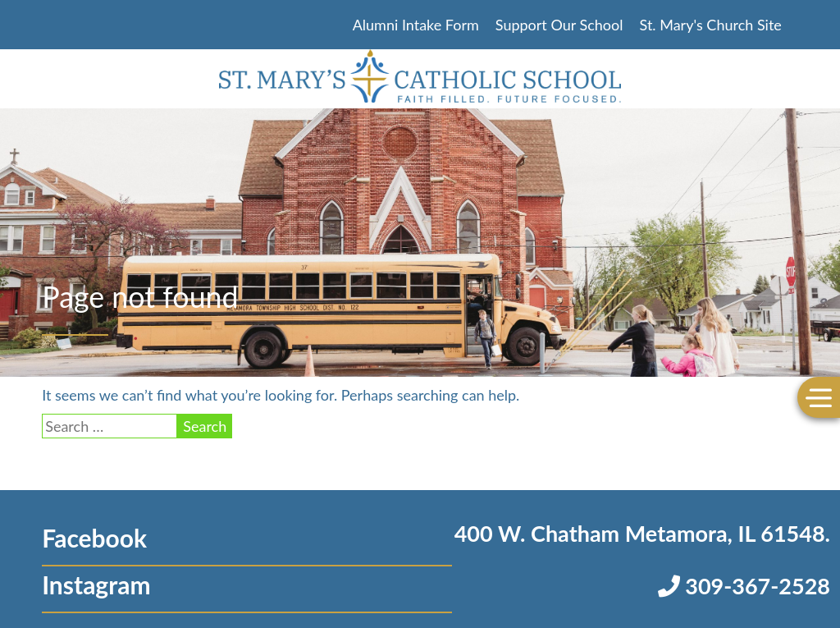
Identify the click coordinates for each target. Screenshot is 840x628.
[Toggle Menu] (819, 397)
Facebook (94, 538)
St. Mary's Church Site (711, 25)
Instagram (96, 584)
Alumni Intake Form (416, 25)
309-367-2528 (744, 586)
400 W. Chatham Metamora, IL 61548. (642, 533)
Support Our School (559, 25)
